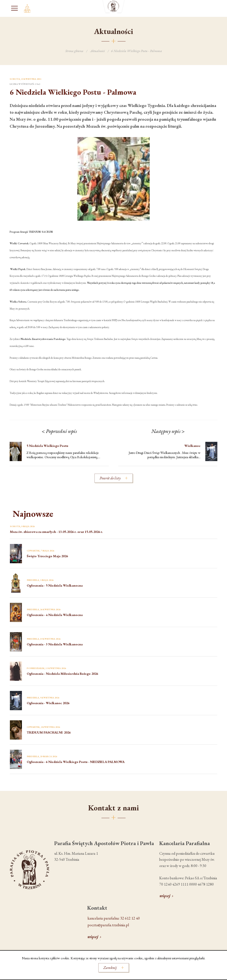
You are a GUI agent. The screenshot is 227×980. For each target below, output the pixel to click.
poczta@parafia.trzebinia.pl (108, 925)
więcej (165, 896)
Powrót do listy (110, 478)
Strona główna (74, 51)
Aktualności (97, 51)
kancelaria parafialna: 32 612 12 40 (114, 918)
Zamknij (110, 968)
